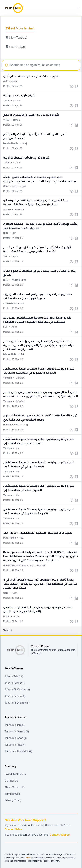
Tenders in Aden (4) (16, 738)
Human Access (12, 425)
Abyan (14, 81)
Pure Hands (10, 538)
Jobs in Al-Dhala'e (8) (17, 703)
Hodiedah (20, 210)
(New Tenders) (16, 38)
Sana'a (17, 101)
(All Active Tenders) (20, 29)
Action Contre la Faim (15, 566)
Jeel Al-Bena (10, 304)
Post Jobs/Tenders (15, 775)
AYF (6, 81)
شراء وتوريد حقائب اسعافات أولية (26, 158)
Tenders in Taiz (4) (15, 745)
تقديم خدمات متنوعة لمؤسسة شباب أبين (32, 77)
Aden (15, 186)
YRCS (7, 101)
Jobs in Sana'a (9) (15, 696)
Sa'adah (20, 402)
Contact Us (11, 781)
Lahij (24, 144)
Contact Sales (13, 830)
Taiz (14, 233)
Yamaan (8, 378)
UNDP (7, 617)
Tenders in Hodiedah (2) (18, 752)
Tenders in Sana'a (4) (17, 732)
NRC (6, 280)
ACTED (7, 210)
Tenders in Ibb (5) (14, 725)
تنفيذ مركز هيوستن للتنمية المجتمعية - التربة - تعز (38, 533)
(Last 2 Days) (16, 47)
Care (6, 186)
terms (28, 858)
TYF (6, 257)
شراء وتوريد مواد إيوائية (19, 96)
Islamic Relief (11, 355)
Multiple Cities (19, 280)
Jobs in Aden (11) (15, 683)
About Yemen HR (15, 788)
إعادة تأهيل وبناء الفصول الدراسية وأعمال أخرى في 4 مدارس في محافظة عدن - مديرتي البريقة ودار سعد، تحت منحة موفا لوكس (40, 584)
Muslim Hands (11, 144)
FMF (6, 327)
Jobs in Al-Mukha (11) (17, 690)
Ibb (22, 304)
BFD (6, 233)
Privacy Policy (13, 801)
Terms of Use (12, 794)
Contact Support (60, 835)
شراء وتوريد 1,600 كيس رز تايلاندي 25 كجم (31, 115)
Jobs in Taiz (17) (14, 677)
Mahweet (20, 378)
